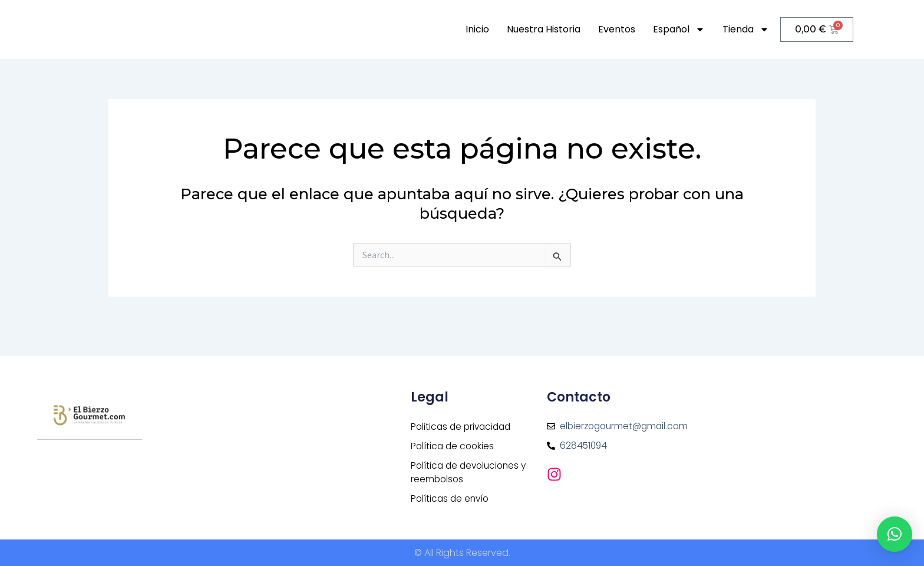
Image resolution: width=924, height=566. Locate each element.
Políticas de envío (451, 498)
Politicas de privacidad (463, 424)
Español (679, 29)
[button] (895, 534)
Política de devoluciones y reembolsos (471, 471)
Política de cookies (454, 444)
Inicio (477, 29)
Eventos (617, 29)
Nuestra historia (544, 29)
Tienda (746, 29)
